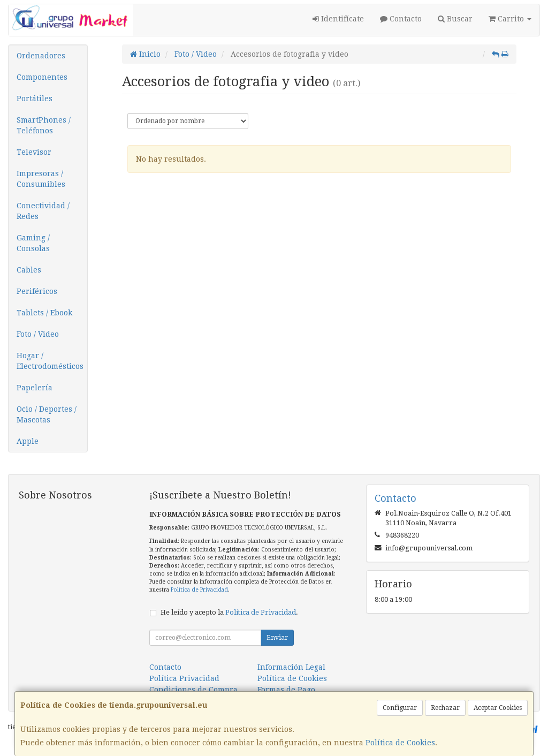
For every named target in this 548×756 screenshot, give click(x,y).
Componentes (42, 77)
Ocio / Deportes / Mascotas (47, 414)
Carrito (510, 19)
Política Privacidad (184, 678)
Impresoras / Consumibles (41, 179)
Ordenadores (41, 56)
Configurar (400, 708)
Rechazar (445, 708)
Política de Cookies (400, 743)
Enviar (277, 638)
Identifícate (338, 19)
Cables (29, 270)
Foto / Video (38, 334)
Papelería (35, 388)
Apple (28, 441)
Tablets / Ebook (44, 313)
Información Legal (291, 667)
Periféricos (37, 291)
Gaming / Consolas (33, 243)
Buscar (455, 19)
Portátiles (35, 99)
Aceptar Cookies (498, 708)
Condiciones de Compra (193, 690)
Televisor (34, 152)
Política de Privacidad (199, 590)
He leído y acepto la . (229, 612)
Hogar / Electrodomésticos (50, 361)
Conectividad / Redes (43, 211)
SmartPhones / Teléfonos (44, 125)
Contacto (401, 19)
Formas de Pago (286, 690)
